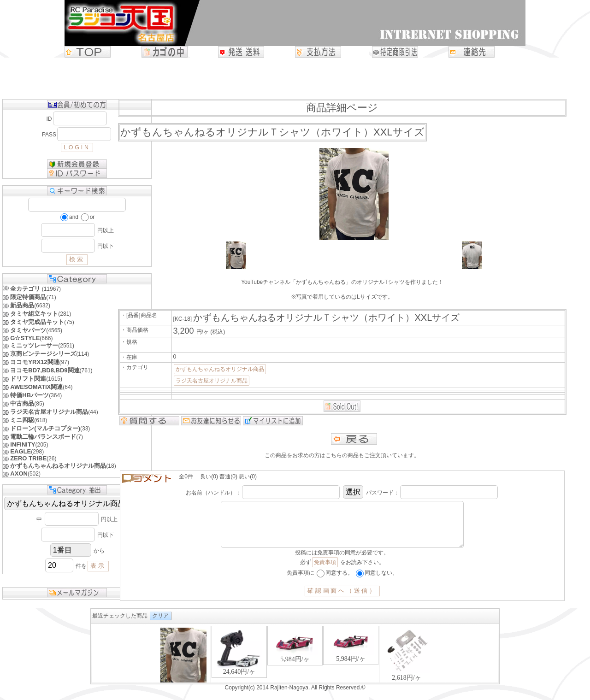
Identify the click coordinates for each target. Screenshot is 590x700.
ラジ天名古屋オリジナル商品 (212, 381)
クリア (160, 625)
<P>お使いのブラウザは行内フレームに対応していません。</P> (295, 663)
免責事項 (325, 571)
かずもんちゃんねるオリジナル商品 (220, 369)
